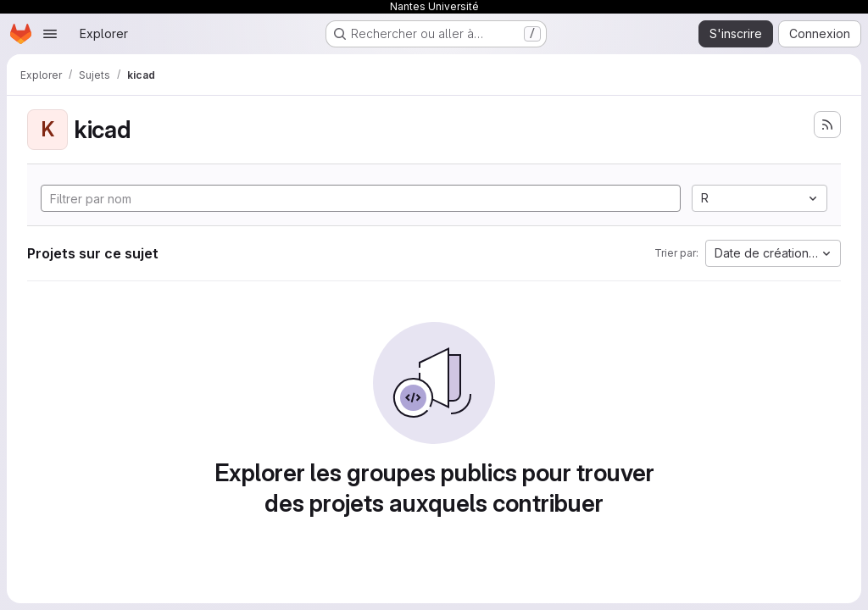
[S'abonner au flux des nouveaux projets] (827, 125)
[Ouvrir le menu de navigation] (50, 34)
